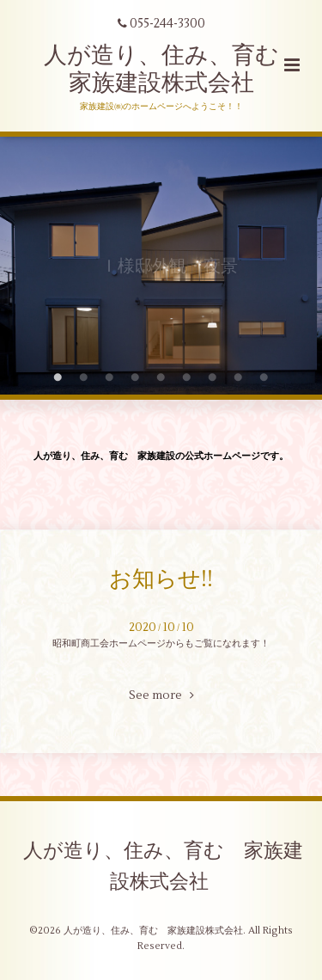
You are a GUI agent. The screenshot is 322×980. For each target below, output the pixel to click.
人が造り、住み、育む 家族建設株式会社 (173, 69)
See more (161, 695)
